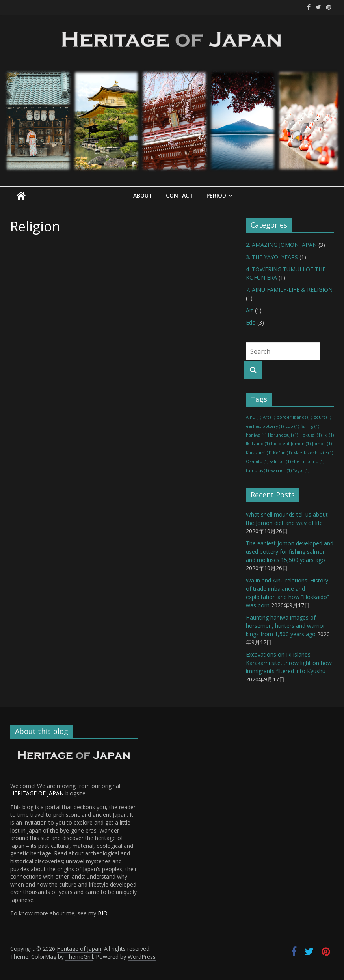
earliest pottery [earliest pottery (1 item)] (265, 426)
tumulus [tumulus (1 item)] (257, 470)
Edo (251, 322)
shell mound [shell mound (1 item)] (308, 461)
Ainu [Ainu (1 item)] (254, 417)
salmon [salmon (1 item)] (280, 461)
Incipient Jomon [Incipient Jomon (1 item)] (291, 444)
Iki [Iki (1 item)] (328, 435)
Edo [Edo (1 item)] (292, 426)
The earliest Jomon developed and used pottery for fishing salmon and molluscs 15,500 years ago (290, 551)
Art (250, 310)
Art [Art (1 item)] (269, 417)
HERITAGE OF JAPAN (37, 793)
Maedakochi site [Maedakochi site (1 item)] (313, 453)
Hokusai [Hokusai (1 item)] (311, 435)
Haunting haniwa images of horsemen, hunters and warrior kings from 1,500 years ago (285, 625)
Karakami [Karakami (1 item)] (259, 453)
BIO (103, 913)
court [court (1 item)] (322, 417)
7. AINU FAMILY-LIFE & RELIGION (289, 289)
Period (216, 195)
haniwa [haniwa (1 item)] (256, 435)
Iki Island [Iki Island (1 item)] (258, 444)
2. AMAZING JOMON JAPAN (281, 244)
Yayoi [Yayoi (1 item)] (301, 470)
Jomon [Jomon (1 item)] (322, 444)
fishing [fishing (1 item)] (310, 426)
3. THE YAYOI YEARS (272, 257)
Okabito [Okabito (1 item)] (257, 461)
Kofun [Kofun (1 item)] (282, 453)
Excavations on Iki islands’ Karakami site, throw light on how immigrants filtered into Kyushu (289, 662)
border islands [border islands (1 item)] (294, 417)
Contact (179, 195)
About (143, 195)
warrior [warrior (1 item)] (281, 470)
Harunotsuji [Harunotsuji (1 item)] (283, 435)
